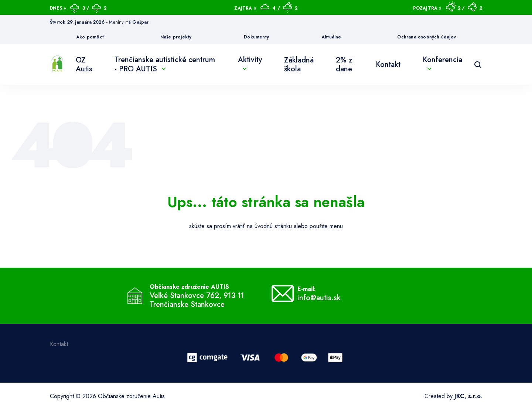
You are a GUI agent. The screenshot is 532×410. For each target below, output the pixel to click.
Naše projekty (176, 37)
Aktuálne (331, 37)
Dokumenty (256, 37)
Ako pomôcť (90, 37)
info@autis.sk (319, 298)
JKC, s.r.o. (468, 396)
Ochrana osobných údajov (427, 37)
